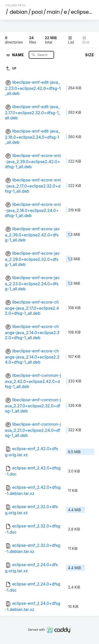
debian (19, 12)
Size (90, 55)
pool (37, 12)
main (53, 12)
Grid (86, 40)
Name (19, 55)
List (71, 40)
